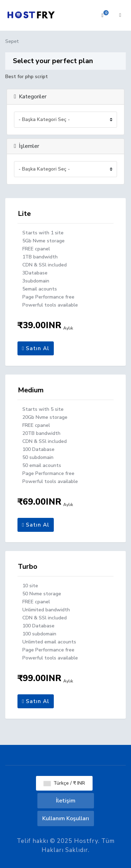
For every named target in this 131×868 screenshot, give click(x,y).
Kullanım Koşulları (66, 818)
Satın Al (36, 348)
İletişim (66, 801)
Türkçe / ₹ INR (64, 783)
